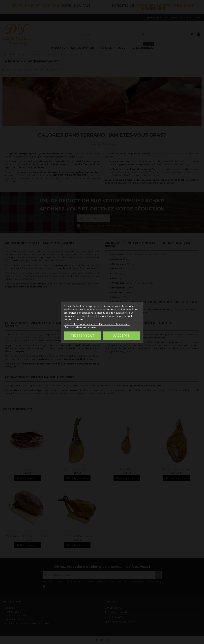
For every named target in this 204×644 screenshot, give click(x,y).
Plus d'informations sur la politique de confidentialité (97, 324)
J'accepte (121, 335)
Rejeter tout (83, 335)
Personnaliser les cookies (81, 327)
